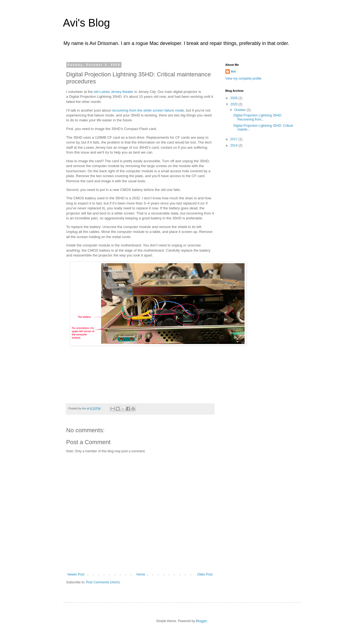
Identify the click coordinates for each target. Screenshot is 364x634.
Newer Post (76, 574)
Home (141, 574)
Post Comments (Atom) (103, 582)
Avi (233, 71)
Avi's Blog (87, 23)
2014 (234, 145)
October (240, 110)
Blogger (201, 621)
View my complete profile (243, 79)
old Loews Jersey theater (114, 92)
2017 (234, 139)
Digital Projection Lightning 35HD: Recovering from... (258, 117)
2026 (234, 98)
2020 (234, 104)
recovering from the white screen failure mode (148, 110)
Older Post (205, 574)
